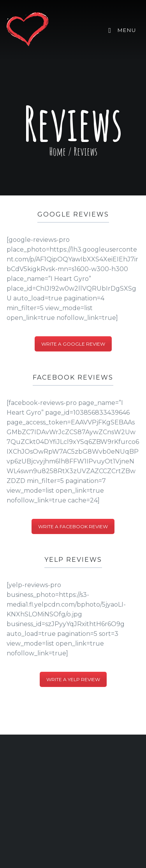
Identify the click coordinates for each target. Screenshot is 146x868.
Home (57, 152)
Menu (122, 31)
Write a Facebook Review (73, 526)
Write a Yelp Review (73, 679)
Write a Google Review (73, 344)
